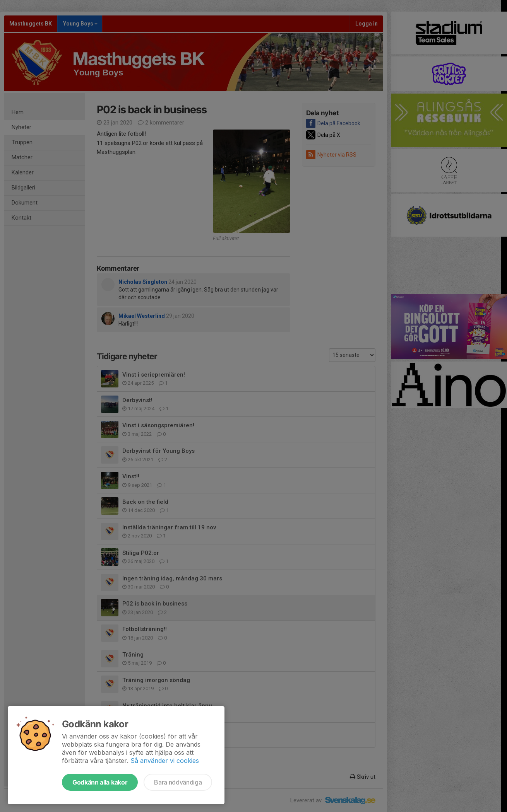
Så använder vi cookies (165, 761)
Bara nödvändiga (178, 782)
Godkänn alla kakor (100, 782)
